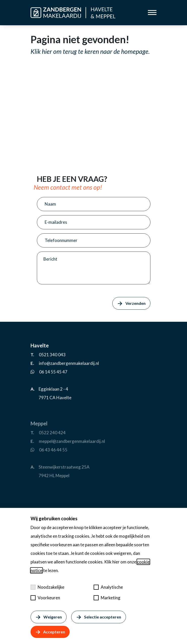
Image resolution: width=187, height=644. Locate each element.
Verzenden (131, 303)
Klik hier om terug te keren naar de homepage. (90, 51)
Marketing (107, 598)
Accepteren (50, 632)
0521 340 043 (52, 372)
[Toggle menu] (152, 13)
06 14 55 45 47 (53, 389)
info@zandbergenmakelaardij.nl (69, 380)
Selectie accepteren (99, 617)
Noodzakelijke (47, 587)
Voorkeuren (45, 598)
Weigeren (49, 617)
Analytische (108, 587)
